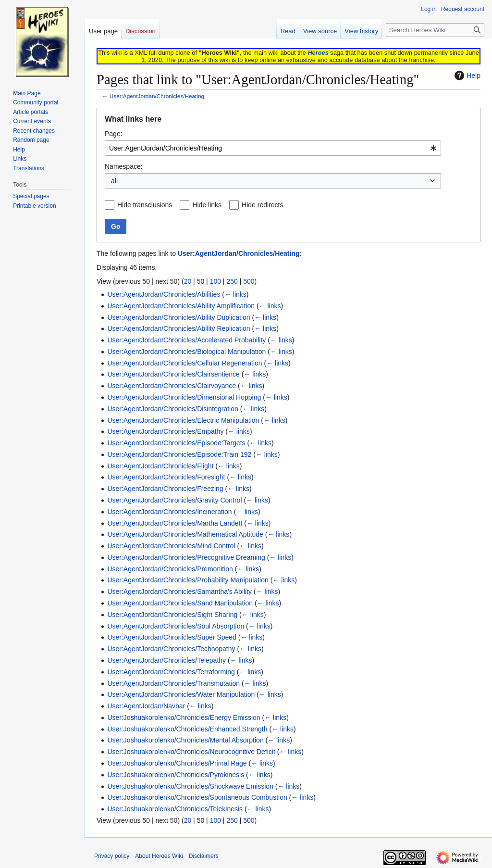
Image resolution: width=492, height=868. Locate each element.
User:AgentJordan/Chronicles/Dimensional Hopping (184, 397)
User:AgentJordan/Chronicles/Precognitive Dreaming (186, 557)
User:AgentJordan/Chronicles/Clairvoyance (172, 386)
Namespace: (124, 166)
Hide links (207, 205)
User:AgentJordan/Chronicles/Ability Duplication (178, 317)
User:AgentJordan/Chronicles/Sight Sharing (172, 615)
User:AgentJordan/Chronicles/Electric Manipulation (183, 420)
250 (232, 281)
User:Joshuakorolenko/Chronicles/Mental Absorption (185, 740)
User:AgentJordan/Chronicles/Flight (160, 466)
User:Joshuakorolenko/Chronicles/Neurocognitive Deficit (191, 752)
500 (249, 281)
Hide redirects (262, 205)
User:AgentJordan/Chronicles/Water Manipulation (181, 694)
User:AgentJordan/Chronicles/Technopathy (171, 649)
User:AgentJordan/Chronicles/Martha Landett (175, 523)
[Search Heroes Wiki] (435, 30)
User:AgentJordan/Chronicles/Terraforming (171, 672)
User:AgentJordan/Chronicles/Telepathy (166, 660)
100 (215, 281)
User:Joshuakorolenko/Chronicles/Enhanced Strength (187, 729)
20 (188, 281)
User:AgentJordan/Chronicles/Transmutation (173, 683)
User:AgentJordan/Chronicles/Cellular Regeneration (184, 363)
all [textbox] (114, 181)
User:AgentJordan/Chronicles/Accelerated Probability (186, 340)
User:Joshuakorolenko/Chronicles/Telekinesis (175, 809)
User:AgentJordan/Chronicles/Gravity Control (174, 500)
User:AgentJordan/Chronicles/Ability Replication (178, 328)
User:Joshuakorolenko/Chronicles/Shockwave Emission (190, 786)
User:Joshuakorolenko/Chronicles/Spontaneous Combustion (197, 797)
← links (235, 294)
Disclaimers (204, 856)
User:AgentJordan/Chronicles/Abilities (164, 294)
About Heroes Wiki (159, 856)
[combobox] (273, 148)
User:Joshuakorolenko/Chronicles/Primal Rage (177, 763)
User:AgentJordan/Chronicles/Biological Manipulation (186, 352)
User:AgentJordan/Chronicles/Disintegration (172, 409)
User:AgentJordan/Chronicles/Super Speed (172, 637)
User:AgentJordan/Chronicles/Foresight (166, 477)
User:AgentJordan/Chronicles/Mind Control (171, 546)
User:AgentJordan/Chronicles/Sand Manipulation (180, 603)
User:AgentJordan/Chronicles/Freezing (165, 489)
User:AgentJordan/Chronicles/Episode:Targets (176, 443)
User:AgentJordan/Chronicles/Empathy (165, 431)
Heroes (318, 53)
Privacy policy (112, 856)
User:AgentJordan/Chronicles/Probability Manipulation (188, 580)
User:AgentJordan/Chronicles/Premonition (170, 569)
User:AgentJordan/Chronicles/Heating (157, 96)
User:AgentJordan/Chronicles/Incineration (169, 512)
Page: (114, 134)
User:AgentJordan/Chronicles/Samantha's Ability (179, 591)
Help (466, 75)
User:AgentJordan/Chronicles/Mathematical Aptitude (185, 534)
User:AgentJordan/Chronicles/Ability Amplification (181, 306)
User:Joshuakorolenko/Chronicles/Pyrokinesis (176, 775)
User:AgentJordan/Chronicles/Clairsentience (173, 374)
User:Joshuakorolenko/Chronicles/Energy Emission (184, 717)
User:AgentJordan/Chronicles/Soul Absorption (176, 626)
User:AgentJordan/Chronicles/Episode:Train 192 (179, 454)
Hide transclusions (145, 205)
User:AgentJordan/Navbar (146, 706)
